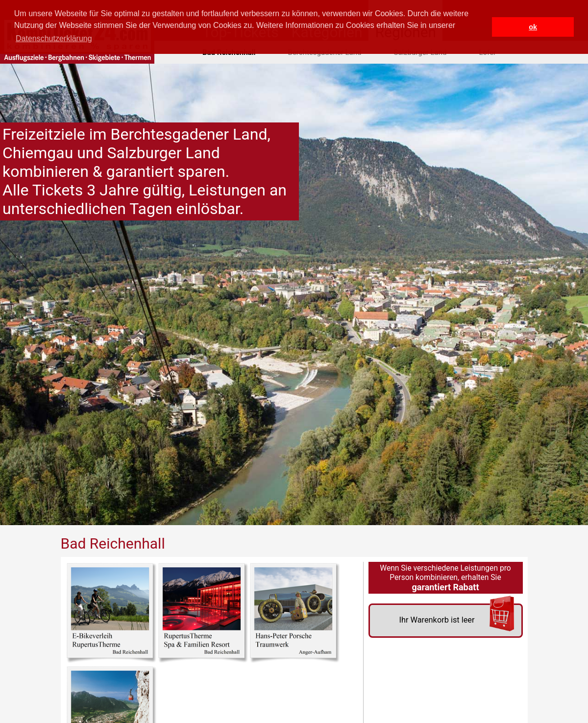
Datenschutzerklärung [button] (54, 38)
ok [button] (533, 27)
